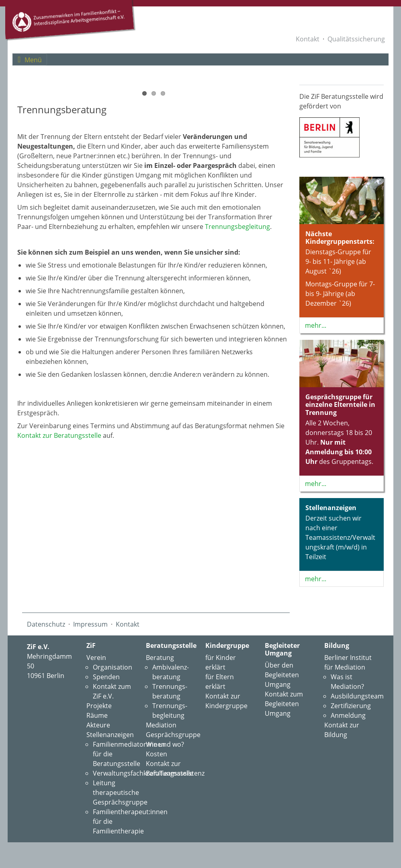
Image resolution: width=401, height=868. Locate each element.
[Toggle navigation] (30, 59)
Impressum (90, 643)
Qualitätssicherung (356, 39)
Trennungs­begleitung (237, 380)
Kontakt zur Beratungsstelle (59, 588)
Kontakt (308, 39)
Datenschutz (46, 643)
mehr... (316, 325)
